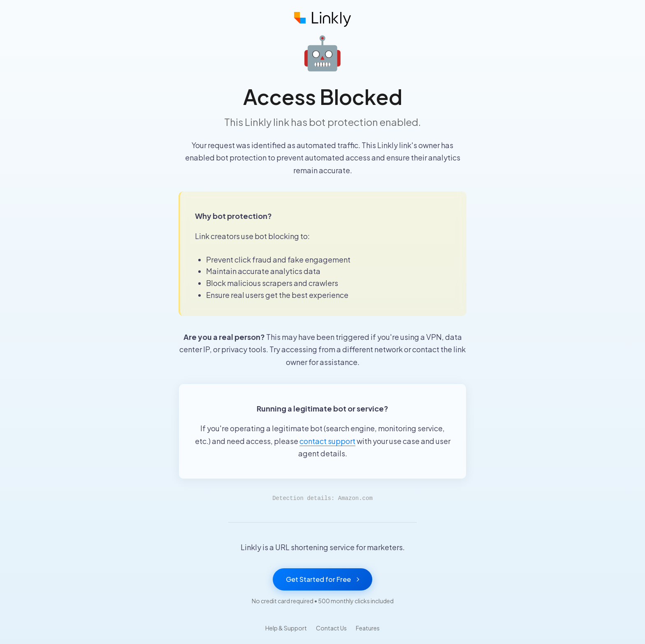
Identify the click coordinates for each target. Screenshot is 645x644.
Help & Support (286, 628)
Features (368, 628)
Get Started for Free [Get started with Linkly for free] (322, 579)
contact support (327, 441)
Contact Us (331, 628)
